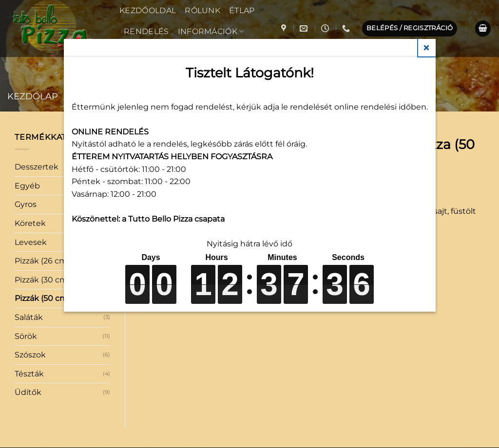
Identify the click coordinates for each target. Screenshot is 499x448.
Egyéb (27, 186)
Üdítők (28, 392)
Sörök (26, 336)
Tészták (29, 374)
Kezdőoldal (148, 10)
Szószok (30, 355)
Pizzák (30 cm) (42, 280)
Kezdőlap (33, 96)
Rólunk (202, 10)
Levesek (31, 242)
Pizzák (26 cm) (42, 261)
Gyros (26, 204)
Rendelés (146, 31)
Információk (211, 31)
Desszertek (37, 167)
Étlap (242, 10)
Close (427, 48)
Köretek (30, 223)
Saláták (29, 317)
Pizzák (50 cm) (42, 298)
